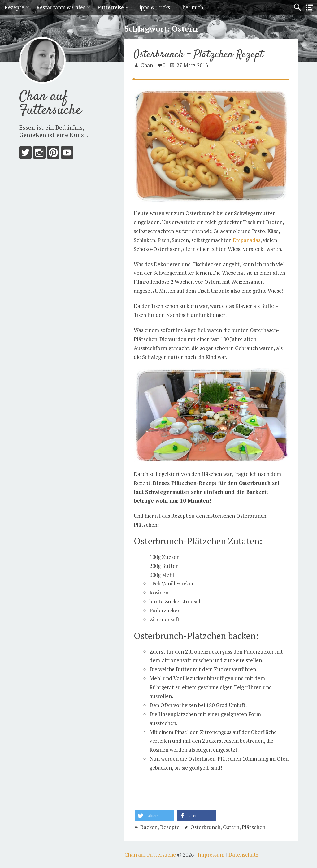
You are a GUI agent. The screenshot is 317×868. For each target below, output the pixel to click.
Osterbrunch (205, 827)
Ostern (231, 827)
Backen (149, 827)
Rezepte (14, 7)
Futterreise (111, 7)
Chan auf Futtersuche (50, 104)
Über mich (191, 7)
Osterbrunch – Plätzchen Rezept (199, 54)
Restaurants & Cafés (61, 7)
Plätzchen (254, 827)
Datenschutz (243, 855)
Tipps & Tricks (153, 7)
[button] (155, 816)
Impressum (211, 855)
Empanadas (247, 240)
